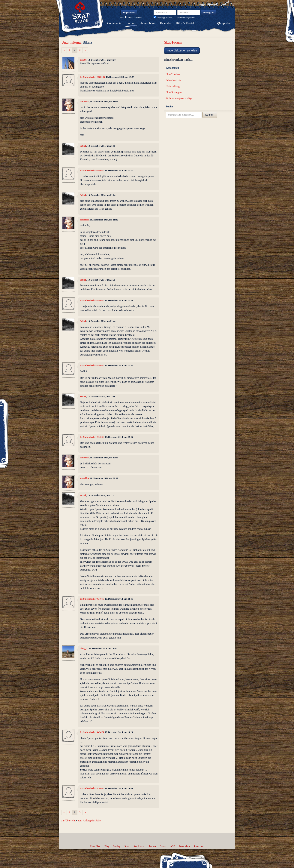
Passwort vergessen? (186, 17)
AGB (173, 846)
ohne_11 (84, 648)
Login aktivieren (133, 17)
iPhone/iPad (95, 846)
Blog (107, 846)
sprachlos (84, 102)
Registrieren (129, 13)
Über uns (152, 846)
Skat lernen (139, 846)
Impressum (199, 846)
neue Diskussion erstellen (182, 51)
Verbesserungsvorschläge (179, 98)
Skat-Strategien (174, 92)
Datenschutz (185, 846)
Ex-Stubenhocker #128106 (92, 77)
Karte (127, 846)
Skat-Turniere (173, 74)
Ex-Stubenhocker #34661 (92, 171)
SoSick (83, 146)
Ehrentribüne (147, 23)
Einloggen (209, 13)
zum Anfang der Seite (89, 821)
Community (114, 23)
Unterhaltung (71, 42)
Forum (131, 23)
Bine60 (83, 60)
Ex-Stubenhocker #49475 (92, 732)
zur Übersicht (68, 821)
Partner (163, 846)
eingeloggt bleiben (163, 18)
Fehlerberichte (173, 80)
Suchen (210, 115)
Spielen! (227, 23)
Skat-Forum (173, 42)
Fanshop (117, 846)
